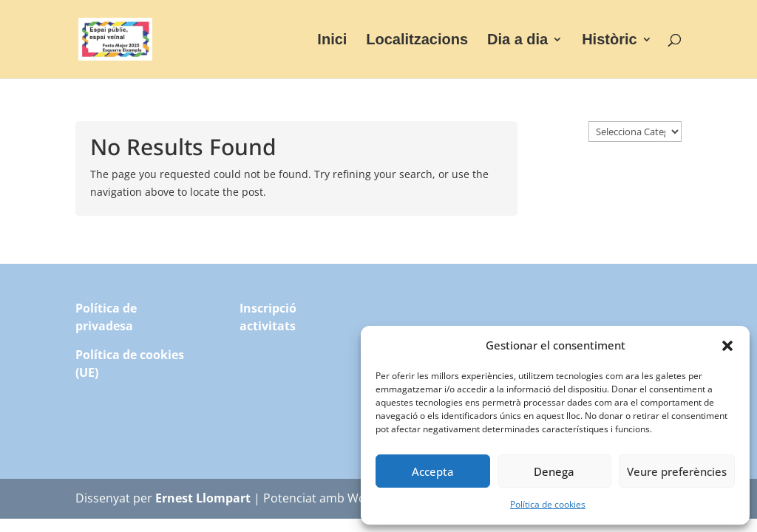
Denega (554, 471)
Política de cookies (548, 504)
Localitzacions (417, 41)
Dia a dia (517, 41)
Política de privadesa (106, 317)
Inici (332, 41)
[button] (727, 346)
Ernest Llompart (203, 498)
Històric (609, 41)
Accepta (433, 471)
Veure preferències (677, 471)
